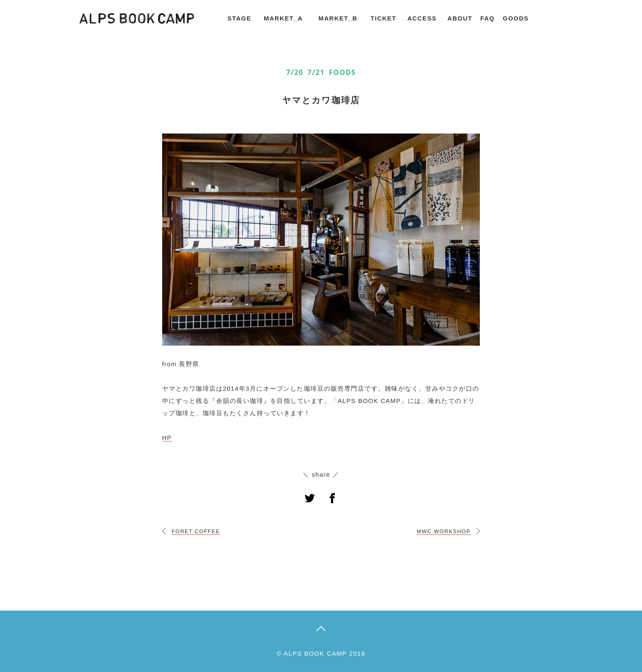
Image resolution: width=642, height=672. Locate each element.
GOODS (516, 18)
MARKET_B (338, 18)
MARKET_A (283, 18)
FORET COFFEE (196, 531)
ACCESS (422, 18)
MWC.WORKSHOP (444, 531)
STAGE (240, 18)
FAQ (487, 18)
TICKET (383, 18)
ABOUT (460, 18)
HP (167, 438)
